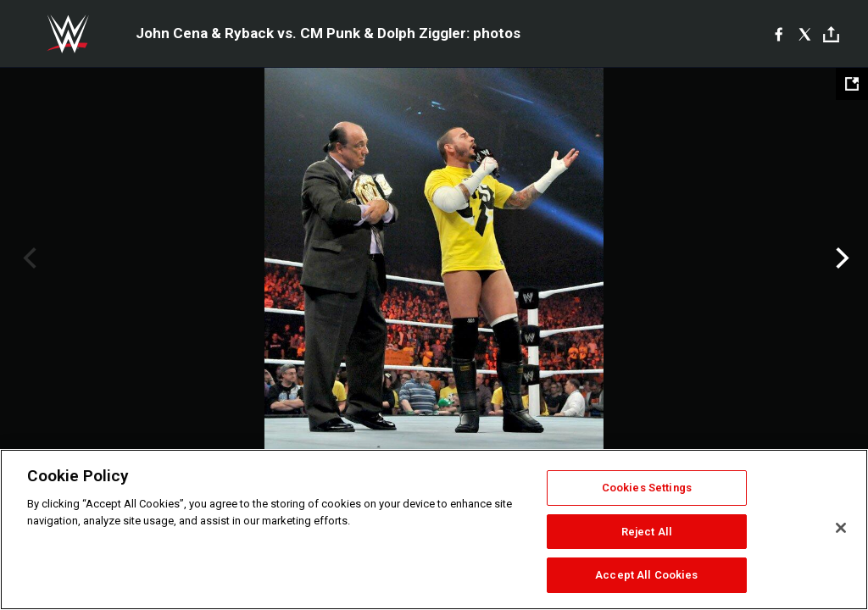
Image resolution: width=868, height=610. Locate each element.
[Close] (841, 528)
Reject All (647, 532)
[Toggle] (831, 34)
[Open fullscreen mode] (852, 84)
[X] (805, 34)
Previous (28, 258)
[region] (434, 530)
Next (840, 258)
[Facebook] (779, 34)
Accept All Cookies (646, 575)
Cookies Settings (647, 488)
